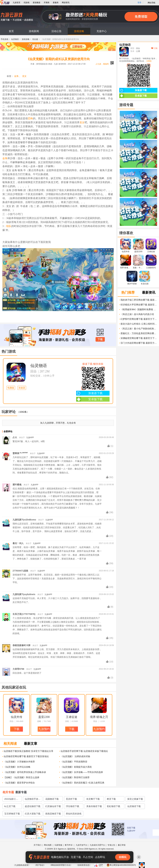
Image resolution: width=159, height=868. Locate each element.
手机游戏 (4, 39)
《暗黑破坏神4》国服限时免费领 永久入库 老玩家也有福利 (139, 309)
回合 (34, 371)
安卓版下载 (89, 399)
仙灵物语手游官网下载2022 (33, 800)
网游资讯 (66, 3)
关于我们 (37, 845)
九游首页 (17, 3)
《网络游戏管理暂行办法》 (61, 865)
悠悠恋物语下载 (53, 814)
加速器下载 (89, 393)
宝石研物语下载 (12, 814)
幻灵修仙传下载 (53, 806)
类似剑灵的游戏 (74, 814)
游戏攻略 (79, 31)
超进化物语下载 (33, 806)
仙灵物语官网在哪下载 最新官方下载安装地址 (26, 756)
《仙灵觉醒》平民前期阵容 (74, 762)
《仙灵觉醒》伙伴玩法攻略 (17, 767)
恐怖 (30, 118)
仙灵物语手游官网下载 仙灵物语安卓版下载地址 (84, 751)
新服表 (56, 3)
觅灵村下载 (71, 799)
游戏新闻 (34, 31)
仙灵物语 (15, 39)
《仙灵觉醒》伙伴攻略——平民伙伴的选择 (82, 772)
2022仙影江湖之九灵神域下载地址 (12, 800)
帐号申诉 (69, 845)
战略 (39, 721)
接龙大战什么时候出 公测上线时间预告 (139, 324)
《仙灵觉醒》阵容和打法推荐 (75, 777)
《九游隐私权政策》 (22, 865)
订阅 (154, 48)
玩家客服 (58, 845)
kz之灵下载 (10, 806)
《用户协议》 (40, 865)
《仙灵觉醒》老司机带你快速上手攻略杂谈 (25, 772)
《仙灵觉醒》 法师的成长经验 (75, 756)
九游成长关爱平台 (97, 845)
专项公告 (111, 845)
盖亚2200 (44, 717)
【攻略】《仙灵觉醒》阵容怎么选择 (21, 777)
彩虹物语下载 (114, 806)
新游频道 (37, 3)
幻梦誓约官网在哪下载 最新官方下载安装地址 (139, 319)
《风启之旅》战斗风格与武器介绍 (137, 314)
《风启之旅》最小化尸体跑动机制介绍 (139, 329)
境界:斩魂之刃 (99, 717)
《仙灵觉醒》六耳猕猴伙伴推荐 (19, 762)
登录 (139, 3)
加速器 (22, 388)
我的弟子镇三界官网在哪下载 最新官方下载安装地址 (139, 300)
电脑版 (11, 388)
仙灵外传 (17, 717)
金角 (16, 76)
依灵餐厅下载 (93, 799)
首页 (11, 31)
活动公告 (56, 31)
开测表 (47, 3)
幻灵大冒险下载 (33, 814)
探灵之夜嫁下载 (135, 799)
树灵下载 (111, 799)
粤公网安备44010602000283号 (121, 865)
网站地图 (48, 845)
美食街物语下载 (94, 806)
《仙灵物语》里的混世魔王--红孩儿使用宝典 (82, 783)
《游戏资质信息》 (84, 865)
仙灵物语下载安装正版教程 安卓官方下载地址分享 (28, 751)
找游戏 (27, 3)
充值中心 (102, 31)
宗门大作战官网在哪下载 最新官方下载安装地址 (139, 343)
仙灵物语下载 (134, 806)
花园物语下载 (52, 799)
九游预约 (44, 729)
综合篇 (35, 39)
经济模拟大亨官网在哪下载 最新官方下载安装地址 (139, 305)
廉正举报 (122, 845)
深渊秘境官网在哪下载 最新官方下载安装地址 (139, 338)
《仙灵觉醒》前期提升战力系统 (76, 767)
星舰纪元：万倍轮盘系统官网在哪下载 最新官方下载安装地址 (139, 333)
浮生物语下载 (73, 806)
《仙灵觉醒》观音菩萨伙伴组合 (19, 783)
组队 (9, 226)
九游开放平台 (81, 845)
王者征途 (72, 717)
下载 (100, 339)
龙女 (24, 76)
